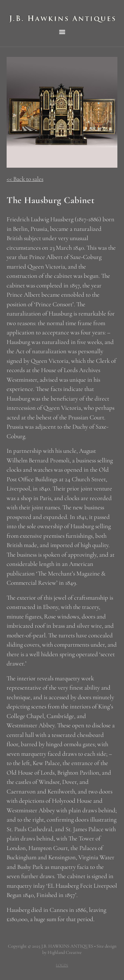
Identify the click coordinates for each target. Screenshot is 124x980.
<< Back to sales (25, 179)
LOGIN (62, 965)
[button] (62, 32)
